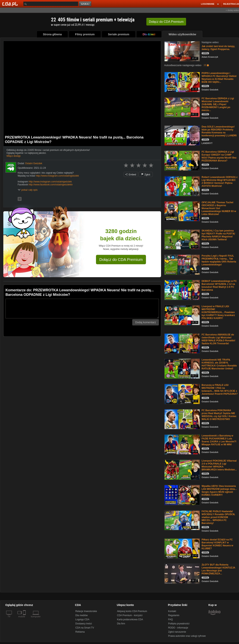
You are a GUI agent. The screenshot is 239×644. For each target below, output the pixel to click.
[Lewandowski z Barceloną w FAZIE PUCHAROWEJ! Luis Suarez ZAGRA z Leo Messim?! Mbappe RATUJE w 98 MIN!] (182, 444)
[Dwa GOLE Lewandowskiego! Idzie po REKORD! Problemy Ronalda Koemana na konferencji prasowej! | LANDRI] (182, 135)
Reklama (80, 632)
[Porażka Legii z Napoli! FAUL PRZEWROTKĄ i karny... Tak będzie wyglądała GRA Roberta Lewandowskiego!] (182, 264)
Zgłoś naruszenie (177, 632)
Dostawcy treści (84, 624)
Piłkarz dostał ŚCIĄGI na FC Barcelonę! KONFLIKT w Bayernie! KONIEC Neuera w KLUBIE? (217, 544)
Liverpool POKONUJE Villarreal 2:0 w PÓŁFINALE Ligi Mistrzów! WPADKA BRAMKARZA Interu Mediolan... (219, 465)
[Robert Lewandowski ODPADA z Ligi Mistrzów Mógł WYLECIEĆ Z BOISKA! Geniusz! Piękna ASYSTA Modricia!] (182, 186)
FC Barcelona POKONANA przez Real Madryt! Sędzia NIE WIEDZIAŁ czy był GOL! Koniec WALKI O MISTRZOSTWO (219, 415)
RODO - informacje (178, 628)
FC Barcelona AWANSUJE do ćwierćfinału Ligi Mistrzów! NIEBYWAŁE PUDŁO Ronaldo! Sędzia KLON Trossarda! (218, 339)
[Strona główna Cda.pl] (11, 4)
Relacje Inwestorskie (86, 611)
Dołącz (166, 22)
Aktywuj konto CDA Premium (132, 611)
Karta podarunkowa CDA (130, 619)
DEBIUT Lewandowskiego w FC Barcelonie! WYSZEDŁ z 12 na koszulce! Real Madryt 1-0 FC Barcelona (219, 286)
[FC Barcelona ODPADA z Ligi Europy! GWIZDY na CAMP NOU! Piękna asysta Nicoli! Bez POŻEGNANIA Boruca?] (182, 160)
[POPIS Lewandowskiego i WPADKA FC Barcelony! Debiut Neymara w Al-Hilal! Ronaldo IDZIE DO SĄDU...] (182, 82)
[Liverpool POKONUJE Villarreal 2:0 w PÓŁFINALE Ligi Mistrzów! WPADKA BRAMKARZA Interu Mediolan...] (182, 469)
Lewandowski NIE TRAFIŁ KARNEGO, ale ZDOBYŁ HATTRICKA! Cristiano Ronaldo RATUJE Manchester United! (219, 364)
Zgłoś (146, 175)
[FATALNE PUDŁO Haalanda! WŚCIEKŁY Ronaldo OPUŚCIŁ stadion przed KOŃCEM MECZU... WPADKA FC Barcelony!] (182, 520)
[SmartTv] (25, 619)
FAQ (170, 619)
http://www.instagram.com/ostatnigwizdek (57, 176)
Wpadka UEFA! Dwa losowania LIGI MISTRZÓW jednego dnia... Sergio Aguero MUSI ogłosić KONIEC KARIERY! (219, 491)
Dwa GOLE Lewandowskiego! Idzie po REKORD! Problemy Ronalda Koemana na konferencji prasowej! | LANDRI (219, 131)
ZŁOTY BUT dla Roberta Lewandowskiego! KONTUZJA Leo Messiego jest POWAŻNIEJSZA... (218, 569)
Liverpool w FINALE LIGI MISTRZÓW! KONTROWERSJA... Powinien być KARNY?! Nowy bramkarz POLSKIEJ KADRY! (218, 312)
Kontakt (172, 611)
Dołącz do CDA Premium (121, 260)
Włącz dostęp (14, 156)
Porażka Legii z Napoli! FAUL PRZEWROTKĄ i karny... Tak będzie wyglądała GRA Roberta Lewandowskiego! (219, 260)
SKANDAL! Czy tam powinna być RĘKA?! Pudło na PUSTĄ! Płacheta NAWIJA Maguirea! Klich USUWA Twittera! (218, 235)
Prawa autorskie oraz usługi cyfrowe (187, 636)
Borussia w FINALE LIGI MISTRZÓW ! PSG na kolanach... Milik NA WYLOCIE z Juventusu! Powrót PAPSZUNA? (220, 389)
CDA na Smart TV (85, 628)
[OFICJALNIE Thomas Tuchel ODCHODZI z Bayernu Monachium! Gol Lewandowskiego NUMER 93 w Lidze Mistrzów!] (182, 211)
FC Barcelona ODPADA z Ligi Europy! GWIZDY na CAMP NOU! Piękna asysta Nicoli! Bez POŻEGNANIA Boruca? (219, 156)
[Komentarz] (82, 309)
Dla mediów (82, 615)
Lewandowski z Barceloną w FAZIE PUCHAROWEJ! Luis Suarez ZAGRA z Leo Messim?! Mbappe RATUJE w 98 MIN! (219, 440)
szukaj (85, 4)
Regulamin (174, 615)
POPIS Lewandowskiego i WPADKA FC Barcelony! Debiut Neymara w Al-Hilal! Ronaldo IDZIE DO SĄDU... (219, 78)
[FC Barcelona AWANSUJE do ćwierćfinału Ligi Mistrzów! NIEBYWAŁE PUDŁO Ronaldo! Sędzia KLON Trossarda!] (182, 343)
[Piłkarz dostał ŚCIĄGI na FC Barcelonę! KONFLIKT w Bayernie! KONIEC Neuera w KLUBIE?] (182, 548)
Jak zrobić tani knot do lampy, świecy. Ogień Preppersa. (218, 48)
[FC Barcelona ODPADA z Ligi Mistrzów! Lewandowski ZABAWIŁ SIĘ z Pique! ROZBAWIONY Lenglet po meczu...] (182, 107)
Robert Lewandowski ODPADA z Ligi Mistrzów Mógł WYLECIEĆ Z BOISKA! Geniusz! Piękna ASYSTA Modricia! (220, 182)
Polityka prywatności (179, 624)
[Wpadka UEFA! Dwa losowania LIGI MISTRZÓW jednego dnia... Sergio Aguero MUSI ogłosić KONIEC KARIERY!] (182, 495)
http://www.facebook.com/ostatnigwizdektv (51, 185)
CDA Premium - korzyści (130, 615)
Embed (131, 175)
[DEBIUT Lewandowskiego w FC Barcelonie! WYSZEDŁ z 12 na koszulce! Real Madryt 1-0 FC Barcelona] (182, 290)
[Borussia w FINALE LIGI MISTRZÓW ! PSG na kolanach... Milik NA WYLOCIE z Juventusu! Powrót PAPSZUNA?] (182, 394)
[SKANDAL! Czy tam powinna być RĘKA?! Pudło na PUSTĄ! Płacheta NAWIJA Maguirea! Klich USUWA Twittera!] (182, 239)
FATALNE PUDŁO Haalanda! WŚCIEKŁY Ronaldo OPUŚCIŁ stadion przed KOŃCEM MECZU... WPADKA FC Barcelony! (218, 517)
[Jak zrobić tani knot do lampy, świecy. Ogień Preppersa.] (182, 51)
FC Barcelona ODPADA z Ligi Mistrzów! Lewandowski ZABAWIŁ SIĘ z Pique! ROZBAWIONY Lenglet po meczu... (218, 104)
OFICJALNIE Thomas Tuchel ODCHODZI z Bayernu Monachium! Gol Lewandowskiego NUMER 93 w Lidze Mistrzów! (219, 208)
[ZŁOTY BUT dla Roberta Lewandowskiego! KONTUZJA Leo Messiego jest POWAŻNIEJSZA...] (182, 573)
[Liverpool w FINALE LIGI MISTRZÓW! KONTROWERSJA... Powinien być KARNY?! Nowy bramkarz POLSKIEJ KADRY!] (182, 315)
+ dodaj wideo (232, 10)
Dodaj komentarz (146, 322)
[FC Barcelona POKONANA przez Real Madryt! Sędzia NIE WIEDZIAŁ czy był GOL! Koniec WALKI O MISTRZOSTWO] (182, 419)
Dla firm (121, 624)
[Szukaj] (51, 4)
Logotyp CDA (82, 619)
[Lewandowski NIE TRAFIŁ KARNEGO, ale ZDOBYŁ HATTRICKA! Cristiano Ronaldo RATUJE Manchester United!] (182, 368)
